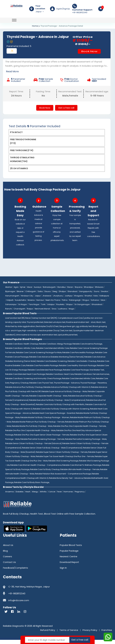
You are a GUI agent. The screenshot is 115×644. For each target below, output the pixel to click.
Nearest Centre (69, 561)
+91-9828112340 (82, 11)
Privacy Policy (90, 634)
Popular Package (69, 555)
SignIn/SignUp (63, 9)
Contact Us (9, 566)
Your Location (40, 7)
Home (35, 26)
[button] (57, 137)
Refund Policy (48, 634)
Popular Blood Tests (71, 549)
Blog (5, 555)
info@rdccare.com (19, 605)
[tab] (57, 137)
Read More (12, 71)
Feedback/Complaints (15, 572)
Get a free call (66, 112)
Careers (7, 561)
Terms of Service (69, 634)
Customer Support (82, 10)
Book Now (89, 51)
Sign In (63, 572)
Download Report (69, 566)
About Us (8, 549)
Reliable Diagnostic (14, 630)
